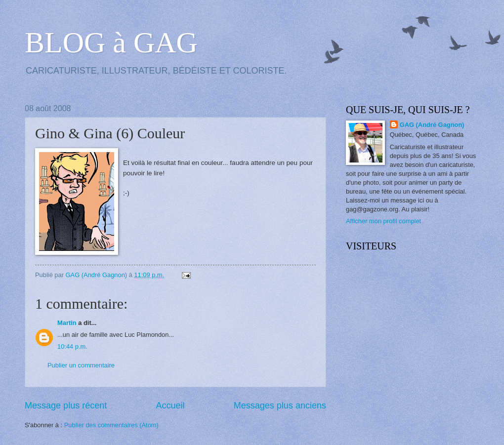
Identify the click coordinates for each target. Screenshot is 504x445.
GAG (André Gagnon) (432, 125)
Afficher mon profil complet (383, 221)
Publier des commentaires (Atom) (111, 425)
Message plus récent (66, 405)
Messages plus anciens (280, 405)
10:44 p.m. (72, 346)
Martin (67, 323)
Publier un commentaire (81, 365)
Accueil (170, 405)
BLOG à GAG (111, 42)
